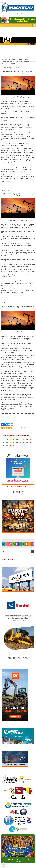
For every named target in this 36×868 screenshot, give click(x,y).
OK (32, 551)
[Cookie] (4, 864)
